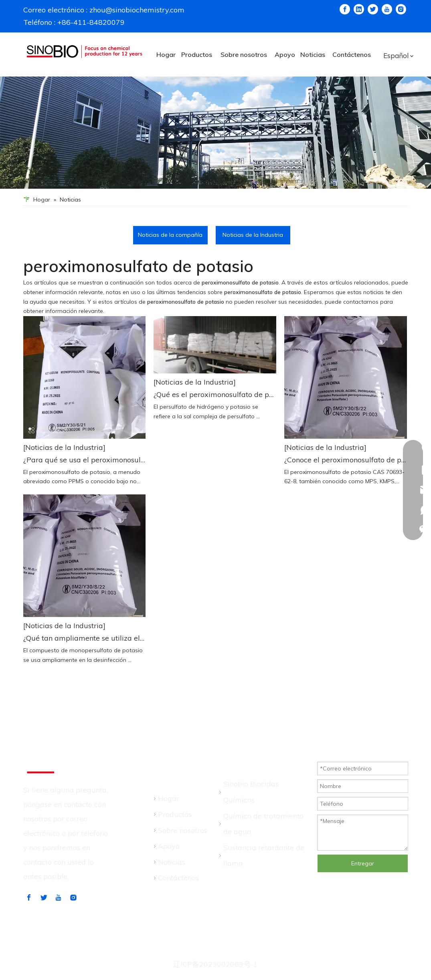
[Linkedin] (362, 9)
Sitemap (125, 950)
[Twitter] (376, 9)
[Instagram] (404, 9)
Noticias (172, 862)
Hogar (169, 798)
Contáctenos (178, 878)
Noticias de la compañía (170, 235)
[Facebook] (348, 9)
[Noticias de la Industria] (64, 447)
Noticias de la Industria (253, 235)
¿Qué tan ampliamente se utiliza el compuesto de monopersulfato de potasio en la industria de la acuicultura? (85, 638)
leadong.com (219, 950)
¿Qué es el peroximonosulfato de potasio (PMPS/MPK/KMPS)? (215, 394)
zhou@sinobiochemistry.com (134, 10)
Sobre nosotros (183, 830)
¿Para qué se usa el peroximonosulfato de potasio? (85, 460)
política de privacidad (283, 950)
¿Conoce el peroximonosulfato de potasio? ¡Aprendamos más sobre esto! (346, 460)
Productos (175, 814)
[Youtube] (390, 9)
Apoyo (169, 846)
